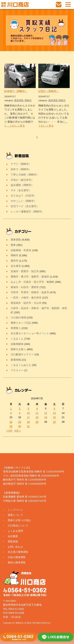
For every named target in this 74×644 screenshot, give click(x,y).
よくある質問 (15, 531)
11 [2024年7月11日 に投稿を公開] (37, 413)
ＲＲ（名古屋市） (21, 190)
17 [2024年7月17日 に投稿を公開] (28, 417)
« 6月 (9, 431)
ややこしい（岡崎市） (23, 201)
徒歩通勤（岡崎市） (22, 185)
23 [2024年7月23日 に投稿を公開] (20, 422)
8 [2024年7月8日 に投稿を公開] (11, 413)
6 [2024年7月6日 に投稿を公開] (54, 408)
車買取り (16, 328)
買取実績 (13, 542)
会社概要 (13, 536)
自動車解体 (17, 344)
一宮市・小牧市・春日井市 (26, 298)
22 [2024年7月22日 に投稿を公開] (11, 422)
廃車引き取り (18, 349)
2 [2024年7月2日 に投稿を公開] (20, 408)
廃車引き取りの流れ (19, 520)
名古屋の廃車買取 (18, 552)
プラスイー (17, 370)
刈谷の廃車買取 (17, 557)
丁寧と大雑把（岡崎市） (25, 175)
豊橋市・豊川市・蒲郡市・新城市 (30, 277)
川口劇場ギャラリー (22, 354)
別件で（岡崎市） (21, 169)
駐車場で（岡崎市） (16, 91)
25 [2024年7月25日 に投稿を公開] (37, 422)
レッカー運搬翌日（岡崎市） (27, 212)
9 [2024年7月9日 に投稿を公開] (20, 413)
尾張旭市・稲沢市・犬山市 (26, 303)
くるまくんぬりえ (21, 365)
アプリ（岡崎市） (21, 164)
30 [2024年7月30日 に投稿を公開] (20, 426)
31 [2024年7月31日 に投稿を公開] (28, 426)
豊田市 (15, 261)
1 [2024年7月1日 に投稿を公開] (11, 408)
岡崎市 (28, 100)
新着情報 (16, 360)
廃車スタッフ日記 (21, 323)
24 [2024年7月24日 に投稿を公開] (28, 422)
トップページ (15, 510)
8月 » (18, 431)
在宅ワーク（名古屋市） (25, 206)
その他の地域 (18, 317)
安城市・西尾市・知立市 (25, 271)
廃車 (13, 245)
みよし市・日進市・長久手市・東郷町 (32, 282)
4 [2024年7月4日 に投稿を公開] (37, 408)
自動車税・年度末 (21, 250)
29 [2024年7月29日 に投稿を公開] (11, 426)
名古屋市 (16, 266)
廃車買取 (19, 100)
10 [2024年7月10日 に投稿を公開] (28, 413)
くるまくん (17, 339)
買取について (15, 515)
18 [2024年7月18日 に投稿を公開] (37, 417)
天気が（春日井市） (22, 180)
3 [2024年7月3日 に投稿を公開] (28, 408)
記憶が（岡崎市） (49, 91)
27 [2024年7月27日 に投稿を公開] (54, 422)
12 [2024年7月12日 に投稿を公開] (46, 413)
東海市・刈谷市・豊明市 (25, 287)
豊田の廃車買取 (17, 563)
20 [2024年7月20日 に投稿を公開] (54, 417)
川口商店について (18, 526)
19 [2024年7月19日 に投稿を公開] (46, 417)
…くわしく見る (16, 126)
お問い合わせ (15, 547)
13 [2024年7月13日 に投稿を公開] (54, 413)
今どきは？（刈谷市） (23, 196)
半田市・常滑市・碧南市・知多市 (30, 292)
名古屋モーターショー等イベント (30, 333)
